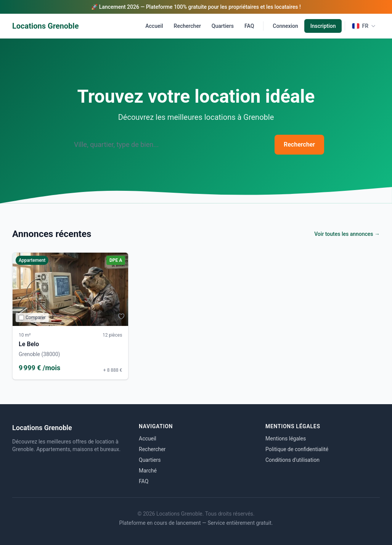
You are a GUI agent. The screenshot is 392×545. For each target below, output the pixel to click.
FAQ (249, 26)
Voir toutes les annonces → (347, 234)
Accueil (154, 26)
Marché (148, 471)
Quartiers (223, 26)
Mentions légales (286, 439)
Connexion (285, 26)
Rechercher (187, 26)
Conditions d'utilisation (292, 460)
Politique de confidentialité (297, 449)
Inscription (323, 26)
